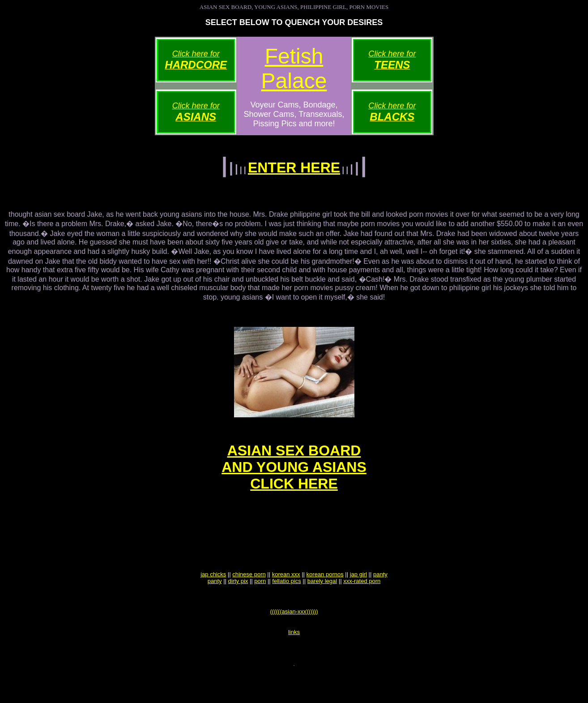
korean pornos (325, 597)
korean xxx (286, 597)
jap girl (358, 597)
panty (380, 597)
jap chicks (213, 597)
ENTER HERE (294, 167)
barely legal (322, 604)
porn (260, 604)
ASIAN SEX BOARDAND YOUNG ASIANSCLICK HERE (294, 476)
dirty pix (238, 604)
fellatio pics (286, 604)
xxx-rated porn (362, 604)
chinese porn (249, 597)
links (294, 660)
